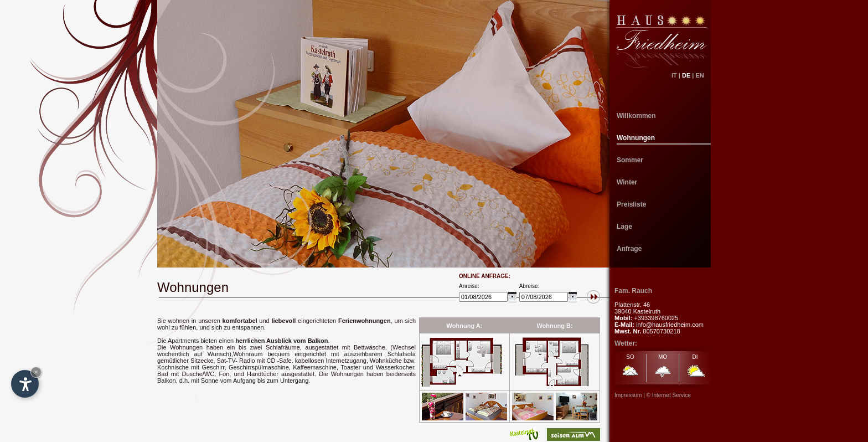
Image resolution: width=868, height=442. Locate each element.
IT (674, 75)
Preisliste (631, 204)
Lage (624, 227)
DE (686, 75)
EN (703, 75)
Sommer (630, 160)
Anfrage (629, 249)
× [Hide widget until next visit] (36, 372)
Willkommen (636, 116)
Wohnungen (636, 138)
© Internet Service (669, 395)
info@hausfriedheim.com (670, 325)
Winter (627, 182)
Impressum (628, 395)
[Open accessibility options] (25, 384)
